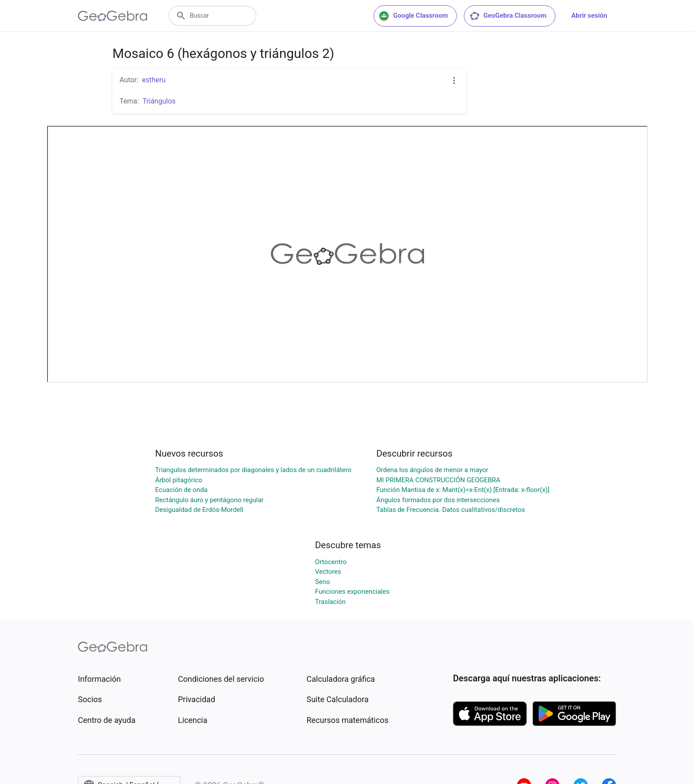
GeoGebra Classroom (508, 16)
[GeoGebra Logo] (113, 16)
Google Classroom (413, 16)
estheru (154, 80)
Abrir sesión (589, 15)
